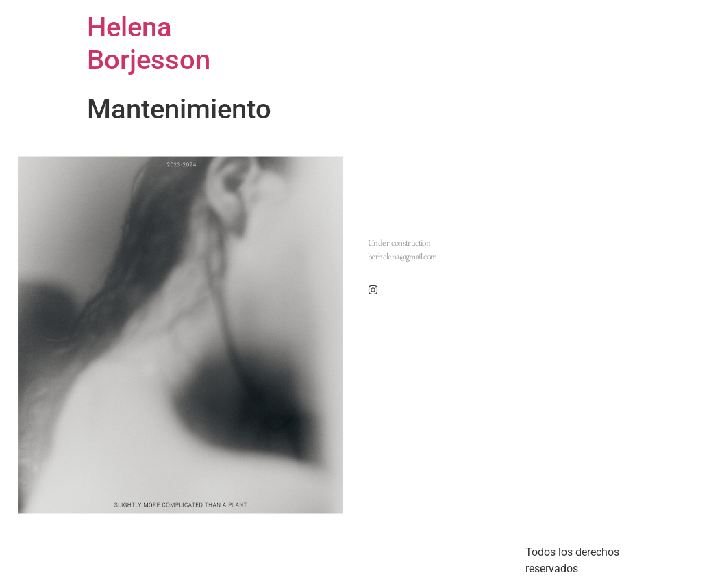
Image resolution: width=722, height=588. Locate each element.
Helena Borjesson (149, 43)
